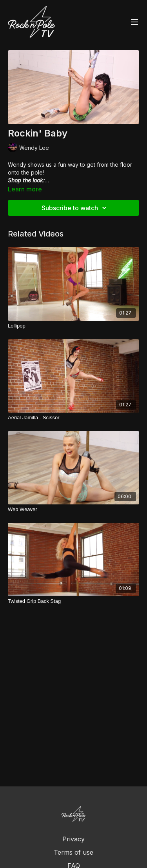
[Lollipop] (73, 326)
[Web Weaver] (73, 510)
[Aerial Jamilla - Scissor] (73, 418)
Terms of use (73, 852)
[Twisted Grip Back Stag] (73, 601)
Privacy (73, 839)
